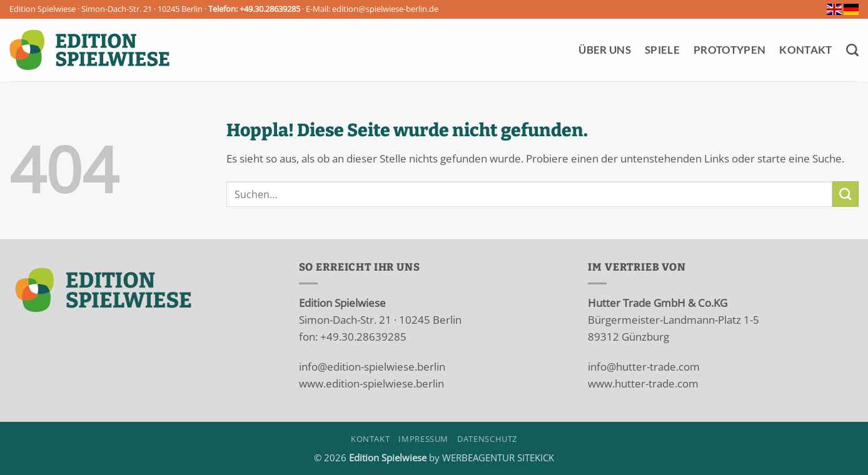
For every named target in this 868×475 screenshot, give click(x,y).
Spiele (662, 50)
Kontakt (805, 50)
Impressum (423, 439)
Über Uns (605, 50)
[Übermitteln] (845, 194)
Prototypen (729, 50)
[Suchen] (852, 50)
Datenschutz (487, 439)
